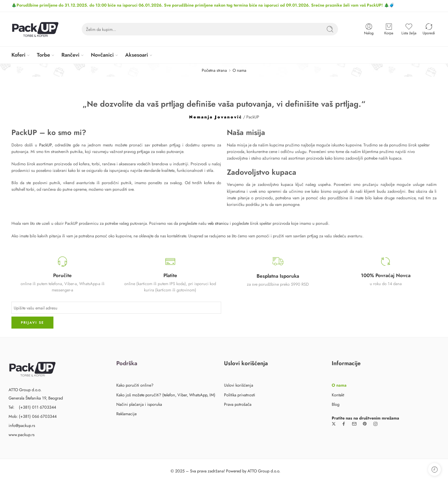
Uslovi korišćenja (239, 385)
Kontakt (338, 395)
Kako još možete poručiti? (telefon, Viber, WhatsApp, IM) (166, 395)
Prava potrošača (238, 404)
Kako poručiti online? (135, 385)
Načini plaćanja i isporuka (139, 404)
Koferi (18, 55)
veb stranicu (218, 223)
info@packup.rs (22, 425)
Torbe (43, 55)
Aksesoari (137, 55)
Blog (336, 404)
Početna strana (214, 70)
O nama (339, 385)
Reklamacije (126, 414)
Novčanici (102, 55)
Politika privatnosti (240, 395)
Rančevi (70, 55)
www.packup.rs (22, 435)
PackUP (45, 145)
